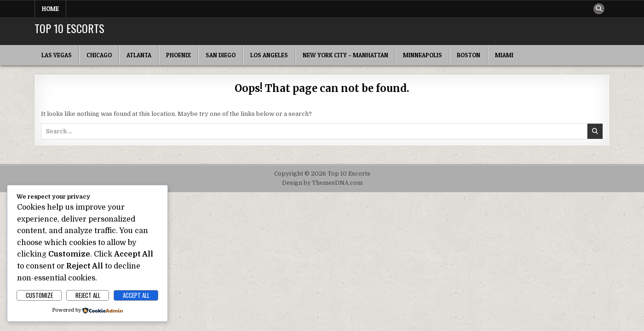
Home (50, 9)
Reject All (88, 295)
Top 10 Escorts (69, 28)
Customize (39, 295)
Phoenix (178, 55)
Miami (504, 55)
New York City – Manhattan (345, 55)
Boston (469, 55)
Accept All (136, 295)
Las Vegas (57, 55)
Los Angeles (269, 55)
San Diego (221, 55)
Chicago (99, 55)
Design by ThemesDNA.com (322, 183)
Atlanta (139, 55)
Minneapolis (423, 55)
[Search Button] (599, 9)
